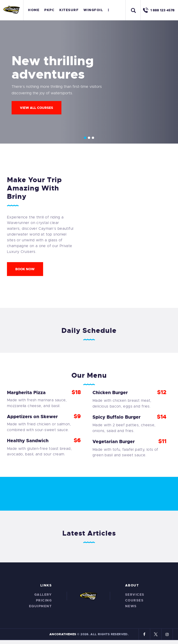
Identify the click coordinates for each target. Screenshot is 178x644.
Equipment (40, 606)
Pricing (44, 600)
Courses (134, 600)
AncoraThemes (63, 634)
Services (135, 595)
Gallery (43, 595)
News (131, 606)
